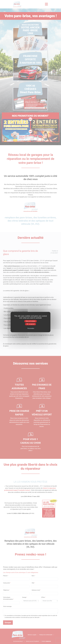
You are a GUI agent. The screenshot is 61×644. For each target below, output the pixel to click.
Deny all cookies (31, 321)
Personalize (31, 328)
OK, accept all (30, 324)
